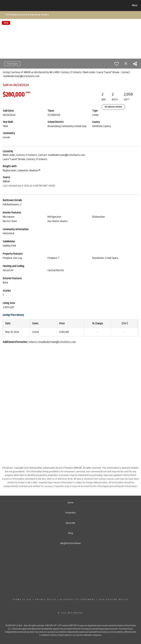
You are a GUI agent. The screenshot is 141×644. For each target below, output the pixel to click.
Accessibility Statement (78, 600)
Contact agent (12, 64)
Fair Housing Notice (114, 600)
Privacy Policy (46, 600)
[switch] (117, 64)
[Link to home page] (21, 6)
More (135, 5)
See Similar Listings (113, 107)
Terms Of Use (22, 600)
